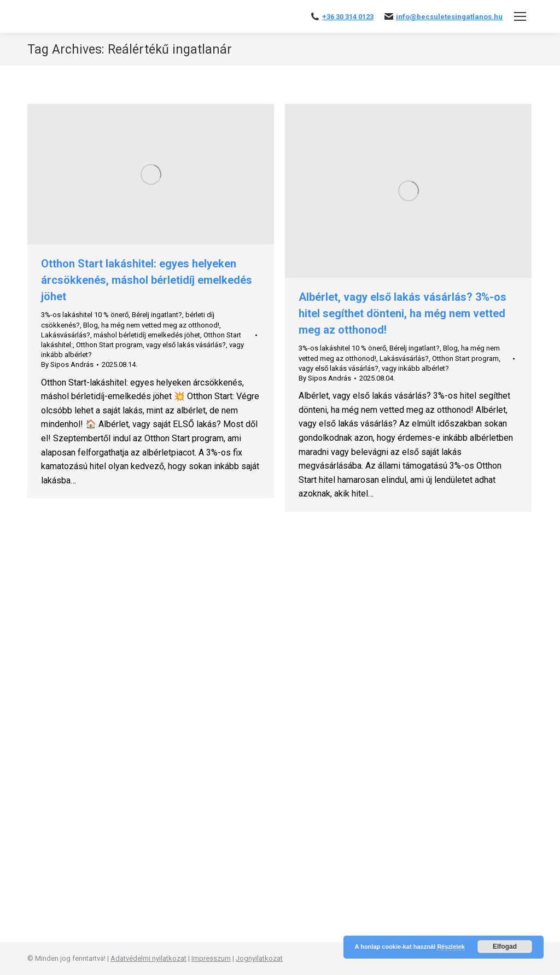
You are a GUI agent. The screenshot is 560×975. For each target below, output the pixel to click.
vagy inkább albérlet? (415, 368)
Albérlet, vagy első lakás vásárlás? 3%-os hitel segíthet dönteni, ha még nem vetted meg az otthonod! (402, 313)
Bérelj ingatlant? (157, 315)
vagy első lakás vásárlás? (186, 345)
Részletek (451, 947)
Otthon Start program (109, 345)
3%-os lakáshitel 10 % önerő (85, 315)
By (67, 364)
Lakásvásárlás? (66, 335)
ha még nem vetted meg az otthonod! (160, 325)
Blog (91, 325)
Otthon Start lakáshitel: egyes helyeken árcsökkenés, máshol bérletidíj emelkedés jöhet (147, 280)
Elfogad (505, 947)
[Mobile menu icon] (520, 16)
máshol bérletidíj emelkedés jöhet (147, 335)
